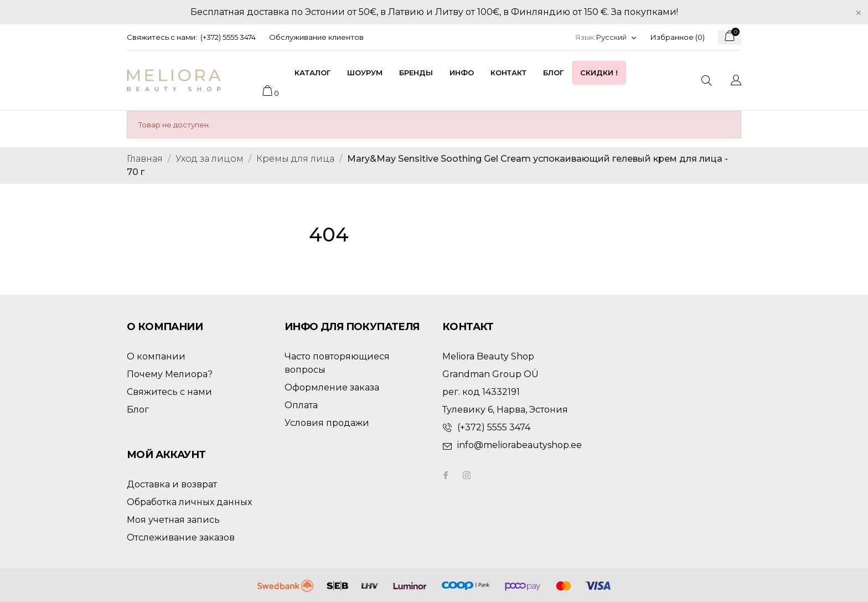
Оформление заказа (332, 387)
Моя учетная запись (173, 520)
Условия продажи (327, 423)
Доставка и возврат (172, 484)
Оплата (301, 405)
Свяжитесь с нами (169, 392)
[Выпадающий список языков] (617, 37)
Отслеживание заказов (181, 537)
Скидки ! (599, 73)
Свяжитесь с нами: (162, 37)
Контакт (508, 73)
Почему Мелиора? (170, 374)
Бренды (416, 73)
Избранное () (678, 37)
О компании (156, 356)
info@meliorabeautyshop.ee (520, 445)
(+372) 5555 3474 (228, 37)
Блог (553, 73)
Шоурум (365, 73)
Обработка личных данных (189, 502)
